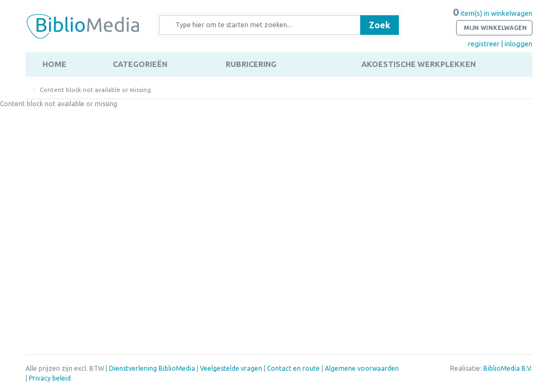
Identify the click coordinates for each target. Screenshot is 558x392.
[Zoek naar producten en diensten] (263, 25)
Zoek (380, 25)
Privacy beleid (50, 378)
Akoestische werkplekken (418, 64)
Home (54, 64)
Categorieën (140, 64)
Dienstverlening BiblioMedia (153, 368)
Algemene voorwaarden (362, 368)
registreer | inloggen (500, 44)
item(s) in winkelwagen (493, 22)
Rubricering (251, 64)
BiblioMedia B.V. (508, 368)
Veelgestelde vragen (231, 368)
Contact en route (293, 368)
